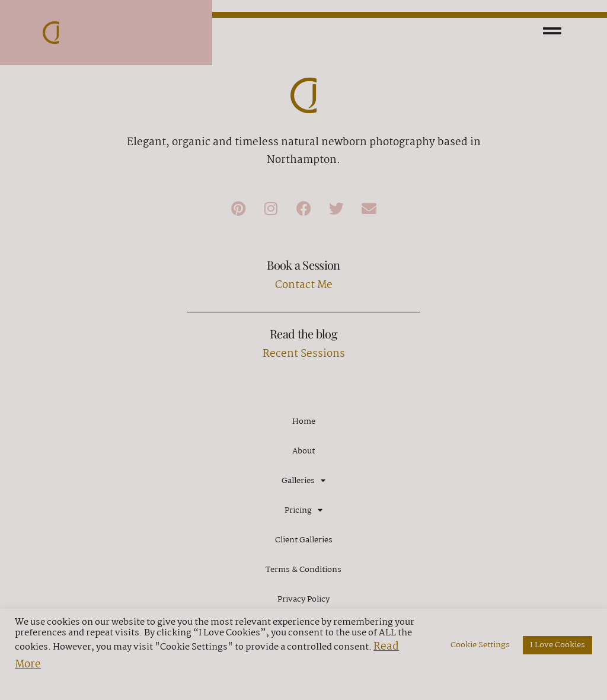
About (303, 451)
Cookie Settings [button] (480, 645)
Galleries (303, 480)
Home (304, 421)
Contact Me (304, 285)
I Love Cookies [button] (558, 645)
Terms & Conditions (303, 570)
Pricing (303, 510)
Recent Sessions (304, 354)
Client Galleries (304, 540)
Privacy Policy (303, 599)
